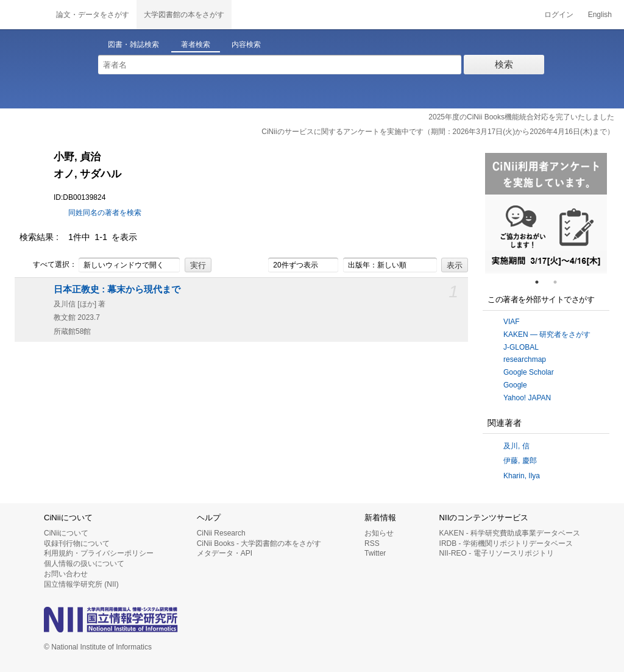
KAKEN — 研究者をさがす (547, 334)
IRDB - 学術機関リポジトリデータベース (506, 543)
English (600, 15)
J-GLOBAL (521, 347)
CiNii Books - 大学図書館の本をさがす (259, 543)
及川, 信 (516, 446)
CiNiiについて (66, 533)
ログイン (559, 15)
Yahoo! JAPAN (527, 398)
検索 (504, 64)
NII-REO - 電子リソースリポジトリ (497, 553)
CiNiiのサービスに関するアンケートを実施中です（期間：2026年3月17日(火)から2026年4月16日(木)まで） (438, 132)
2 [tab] (560, 282)
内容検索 (246, 44)
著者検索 (196, 44)
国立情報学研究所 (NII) (81, 584)
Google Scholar (529, 372)
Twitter (375, 553)
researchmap (525, 359)
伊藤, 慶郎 (520, 461)
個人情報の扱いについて (84, 564)
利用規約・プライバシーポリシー (99, 553)
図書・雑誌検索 (133, 44)
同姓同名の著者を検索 (105, 213)
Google (515, 385)
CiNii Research (221, 533)
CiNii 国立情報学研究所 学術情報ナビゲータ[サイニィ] (24, 15)
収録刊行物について (77, 543)
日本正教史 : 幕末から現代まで (117, 289)
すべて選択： (48, 265)
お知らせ (379, 533)
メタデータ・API (225, 553)
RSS (372, 543)
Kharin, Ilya (522, 476)
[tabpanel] (546, 213)
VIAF (512, 322)
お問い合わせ (66, 574)
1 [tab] (542, 282)
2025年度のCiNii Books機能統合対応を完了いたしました (521, 117)
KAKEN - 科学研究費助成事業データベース (510, 533)
